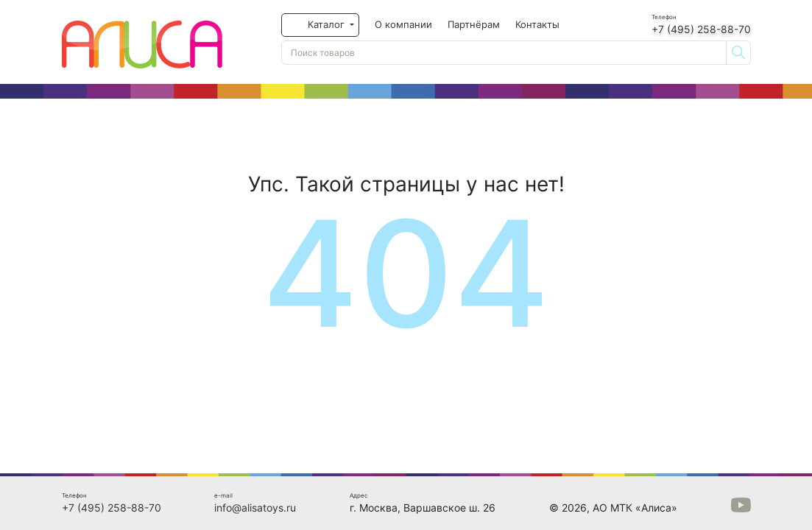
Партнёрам (474, 24)
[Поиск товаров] (504, 53)
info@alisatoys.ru (255, 508)
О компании (403, 24)
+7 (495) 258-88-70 (701, 29)
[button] (320, 25)
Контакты (537, 24)
